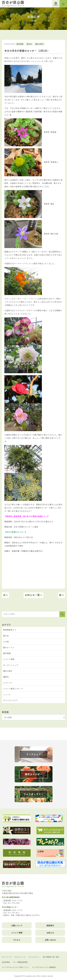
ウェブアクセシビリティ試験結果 (44, 967)
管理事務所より (10, 630)
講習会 (6, 677)
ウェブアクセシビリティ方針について (15, 967)
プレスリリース (20, 957)
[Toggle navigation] (63, 4)
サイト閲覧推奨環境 (20, 962)
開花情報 (20, 44)
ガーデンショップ (11, 665)
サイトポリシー (34, 957)
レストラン (8, 683)
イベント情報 (9, 659)
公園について (17, 925)
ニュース (7, 694)
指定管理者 (6, 962)
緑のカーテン (9, 647)
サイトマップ (7, 957)
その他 (6, 642)
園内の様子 (39, 44)
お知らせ (50, 933)
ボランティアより (10, 700)
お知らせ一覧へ (33, 595)
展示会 (29, 44)
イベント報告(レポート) (13, 689)
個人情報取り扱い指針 (51, 957)
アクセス (17, 940)
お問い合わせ (50, 940)
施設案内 (50, 925)
